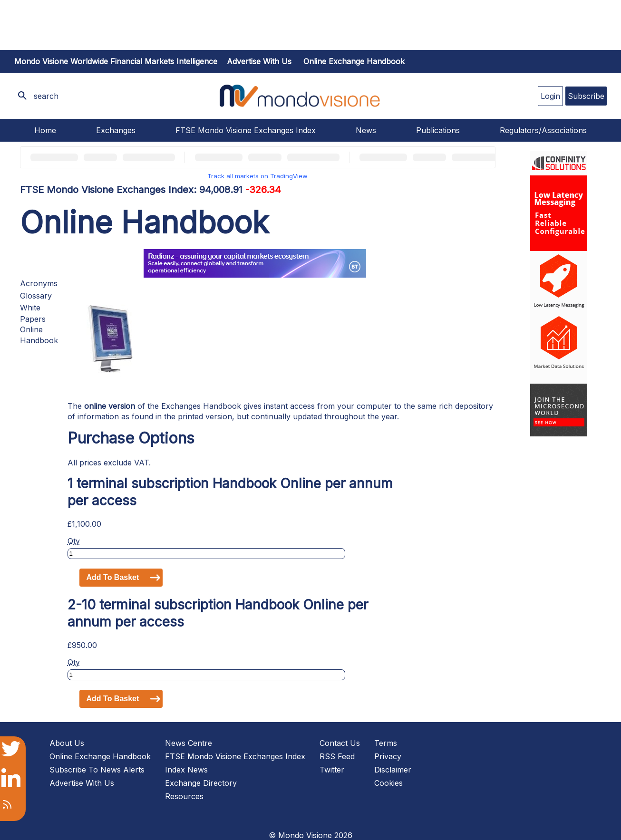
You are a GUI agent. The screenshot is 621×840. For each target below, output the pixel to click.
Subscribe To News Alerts (97, 770)
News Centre (189, 743)
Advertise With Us (82, 783)
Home (45, 130)
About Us (67, 743)
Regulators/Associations (543, 130)
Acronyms (39, 283)
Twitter (332, 770)
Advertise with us (259, 61)
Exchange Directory (201, 783)
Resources (184, 796)
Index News (186, 770)
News (366, 130)
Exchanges (116, 130)
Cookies (388, 783)
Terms (386, 743)
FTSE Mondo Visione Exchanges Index (246, 130)
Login (550, 96)
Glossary (36, 296)
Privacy (388, 756)
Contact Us (340, 743)
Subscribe (586, 96)
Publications (438, 130)
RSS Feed (337, 756)
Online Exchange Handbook (354, 61)
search (46, 96)
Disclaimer (393, 770)
